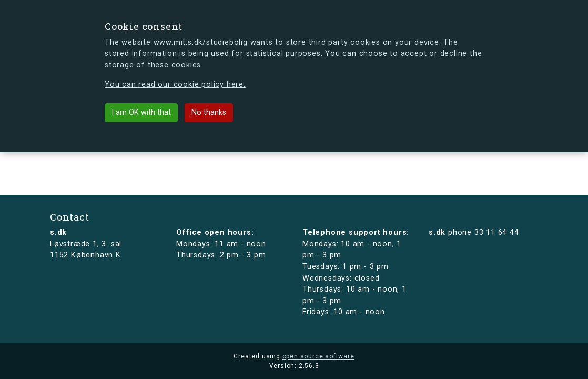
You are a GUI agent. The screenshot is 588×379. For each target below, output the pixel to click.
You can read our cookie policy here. (175, 84)
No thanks (209, 112)
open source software (318, 356)
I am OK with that (141, 112)
